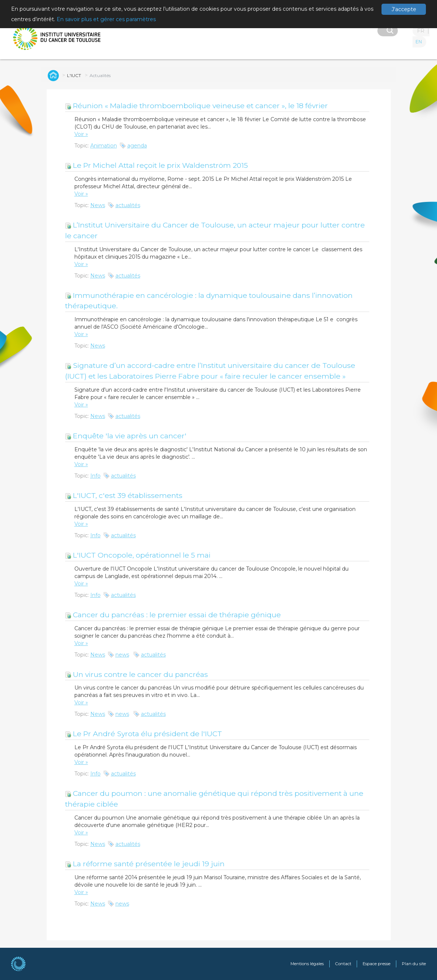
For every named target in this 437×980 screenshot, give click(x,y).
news (122, 655)
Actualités (100, 75)
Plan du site (414, 964)
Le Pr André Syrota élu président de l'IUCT (144, 734)
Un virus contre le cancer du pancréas (137, 674)
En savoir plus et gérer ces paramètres (106, 19)
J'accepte (404, 9)
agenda (137, 146)
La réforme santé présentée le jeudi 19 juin (145, 864)
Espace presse (377, 964)
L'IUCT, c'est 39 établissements (124, 495)
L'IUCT (74, 75)
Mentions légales (307, 964)
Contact (343, 964)
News (98, 205)
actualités (128, 205)
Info (95, 476)
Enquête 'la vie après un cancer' (126, 436)
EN (419, 42)
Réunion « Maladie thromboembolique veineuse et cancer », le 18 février (196, 106)
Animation (104, 146)
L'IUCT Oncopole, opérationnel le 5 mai (138, 555)
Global (52, 75)
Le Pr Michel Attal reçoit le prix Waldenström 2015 (157, 165)
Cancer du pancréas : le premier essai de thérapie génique (173, 615)
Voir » (81, 134)
